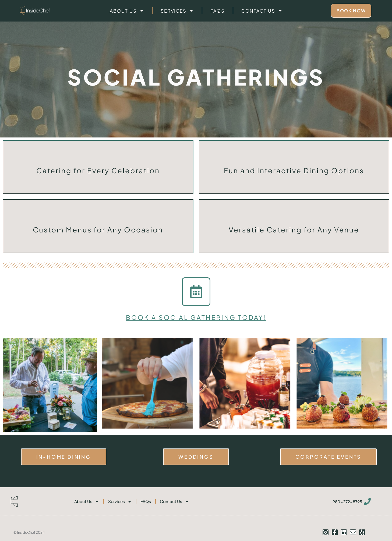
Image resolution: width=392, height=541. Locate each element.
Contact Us (262, 11)
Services (177, 11)
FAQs (218, 11)
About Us (127, 11)
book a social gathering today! (196, 317)
